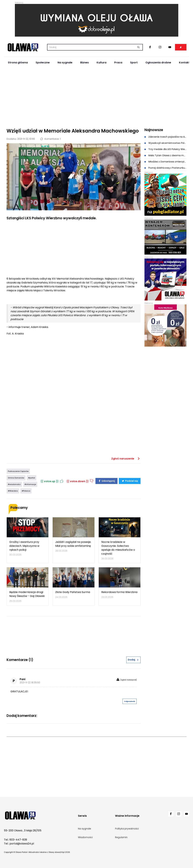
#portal (32, 478)
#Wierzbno (13, 491)
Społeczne (43, 63)
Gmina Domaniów (16, 478)
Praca (118, 63)
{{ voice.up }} (52, 481)
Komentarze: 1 (50, 139)
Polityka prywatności (127, 829)
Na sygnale (65, 63)
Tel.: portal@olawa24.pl (19, 844)
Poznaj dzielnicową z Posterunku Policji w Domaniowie (165, 168)
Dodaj (133, 660)
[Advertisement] (97, 97)
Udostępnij (107, 481)
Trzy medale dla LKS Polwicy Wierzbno (165, 149)
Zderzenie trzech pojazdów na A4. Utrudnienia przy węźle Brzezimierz (165, 137)
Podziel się (130, 481)
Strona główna (18, 63)
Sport (134, 63)
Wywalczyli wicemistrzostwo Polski (165, 143)
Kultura (101, 63)
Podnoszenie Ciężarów (18, 471)
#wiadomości (14, 484)
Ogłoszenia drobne (158, 63)
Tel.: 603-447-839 (15, 840)
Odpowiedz (130, 701)
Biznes (84, 63)
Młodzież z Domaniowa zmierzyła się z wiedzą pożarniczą (165, 162)
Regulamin (121, 837)
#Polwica (26, 491)
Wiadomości (85, 837)
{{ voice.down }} (80, 481)
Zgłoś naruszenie (126, 459)
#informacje (30, 484)
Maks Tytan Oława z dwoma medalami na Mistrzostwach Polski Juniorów (165, 155)
